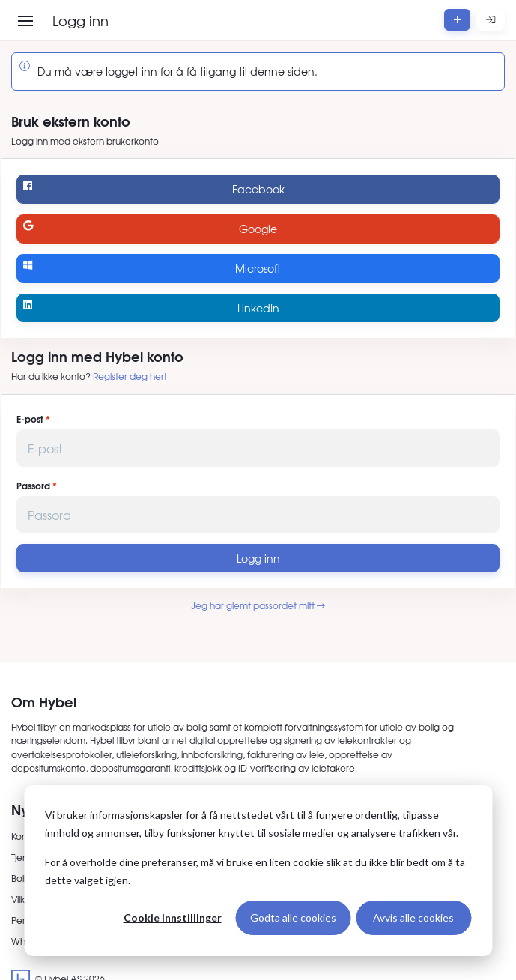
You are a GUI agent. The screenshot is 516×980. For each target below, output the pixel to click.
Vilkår (22, 899)
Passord (33, 486)
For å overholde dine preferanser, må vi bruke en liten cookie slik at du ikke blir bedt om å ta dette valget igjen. (255, 871)
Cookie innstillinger (173, 917)
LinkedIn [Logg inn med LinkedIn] (151, 308)
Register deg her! (130, 376)
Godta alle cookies (293, 917)
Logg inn (258, 558)
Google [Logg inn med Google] (150, 228)
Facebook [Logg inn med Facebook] (154, 188)
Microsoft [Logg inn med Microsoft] (152, 268)
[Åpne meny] (25, 21)
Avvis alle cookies (413, 917)
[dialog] (258, 871)
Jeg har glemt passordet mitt (258, 605)
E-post (30, 419)
